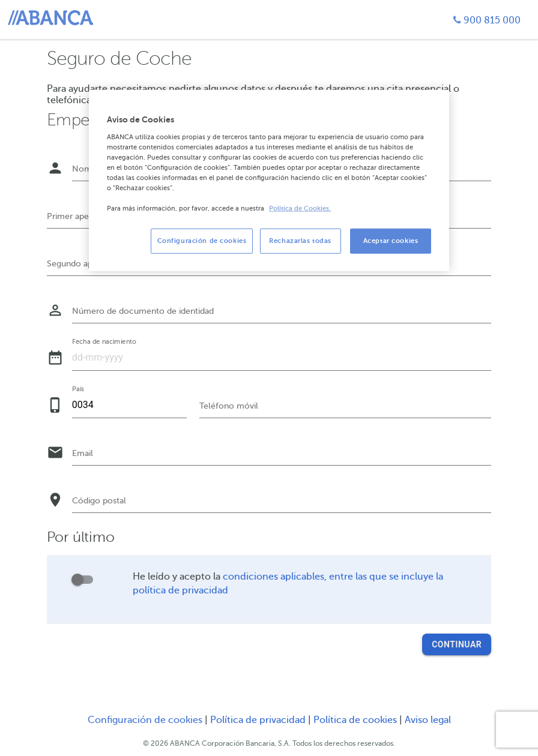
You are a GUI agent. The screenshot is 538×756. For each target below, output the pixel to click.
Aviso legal (428, 720)
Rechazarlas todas (300, 241)
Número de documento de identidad (143, 311)
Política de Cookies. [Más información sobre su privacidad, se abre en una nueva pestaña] (300, 208)
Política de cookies (356, 720)
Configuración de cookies (145, 720)
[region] (269, 181)
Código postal (99, 501)
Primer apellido (76, 216)
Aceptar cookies (391, 241)
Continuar (457, 644)
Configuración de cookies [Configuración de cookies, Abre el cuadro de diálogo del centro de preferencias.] (202, 241)
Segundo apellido (80, 264)
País (78, 389)
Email (83, 453)
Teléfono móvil (229, 406)
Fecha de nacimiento (104, 341)
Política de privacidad (259, 720)
